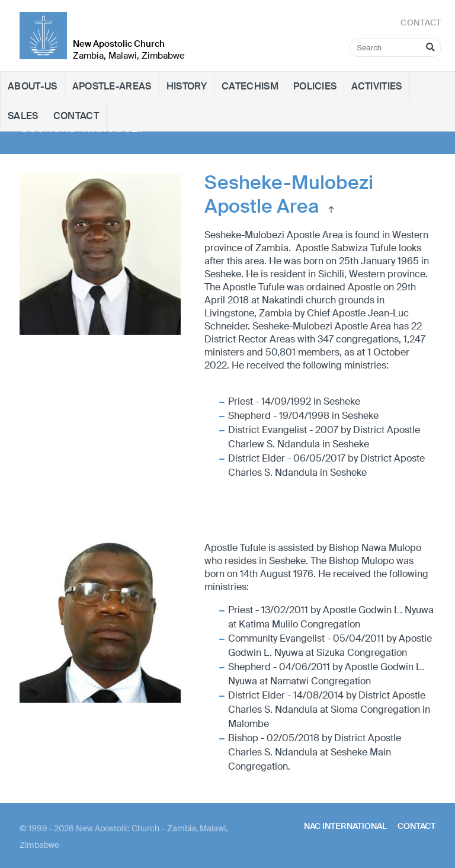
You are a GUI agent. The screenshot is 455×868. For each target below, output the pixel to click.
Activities (377, 86)
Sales (23, 116)
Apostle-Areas (112, 86)
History (187, 86)
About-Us (33, 86)
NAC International (345, 826)
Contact (76, 116)
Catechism (250, 86)
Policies (315, 86)
